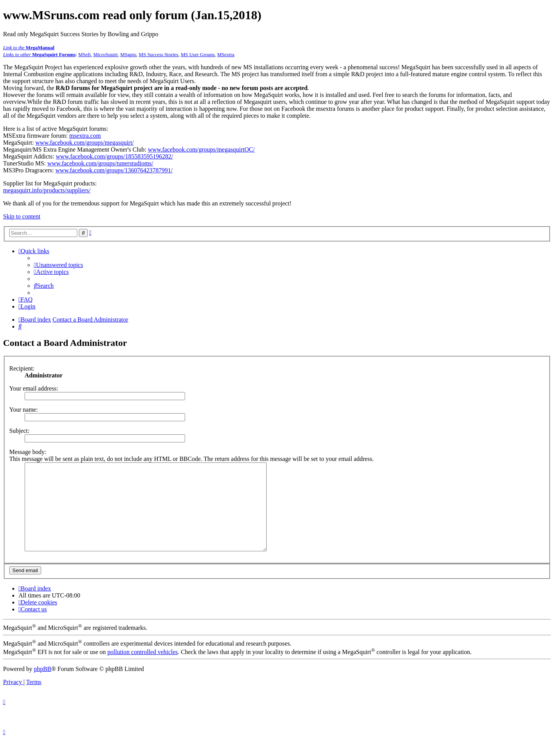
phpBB (43, 686)
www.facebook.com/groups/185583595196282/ (114, 156)
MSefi (84, 54)
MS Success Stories (159, 54)
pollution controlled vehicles (143, 669)
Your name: (23, 410)
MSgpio (128, 54)
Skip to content (22, 216)
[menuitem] (58, 265)
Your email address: (34, 388)
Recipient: (22, 368)
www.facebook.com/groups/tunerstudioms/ (100, 163)
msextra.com (85, 136)
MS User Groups (198, 54)
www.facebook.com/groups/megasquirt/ (85, 143)
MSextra (226, 54)
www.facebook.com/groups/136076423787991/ (114, 170)
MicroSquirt (105, 54)
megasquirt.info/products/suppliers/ (47, 190)
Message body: (28, 452)
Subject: (19, 431)
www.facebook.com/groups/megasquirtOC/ (201, 149)
